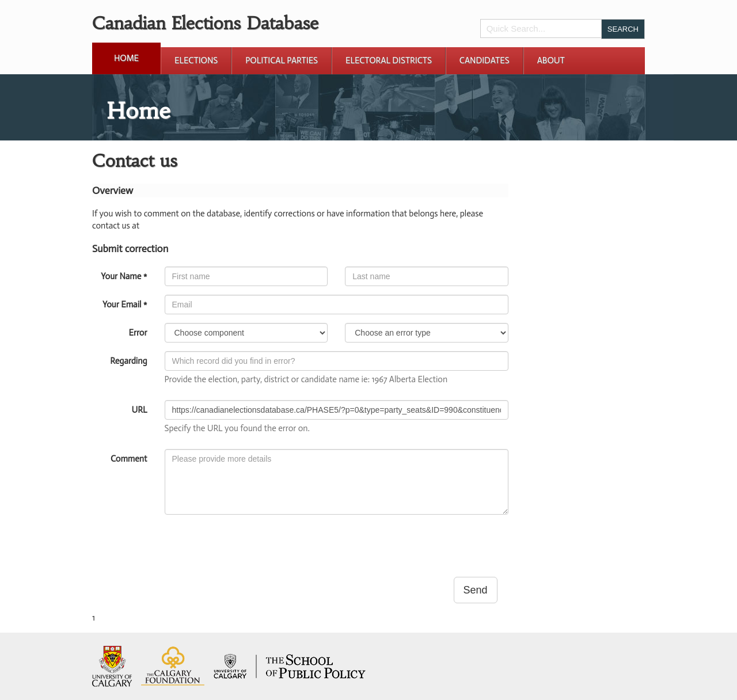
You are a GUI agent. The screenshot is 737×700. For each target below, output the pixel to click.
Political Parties (282, 60)
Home (126, 58)
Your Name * (124, 276)
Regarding (128, 361)
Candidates (485, 60)
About (551, 60)
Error (138, 333)
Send (476, 590)
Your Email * (125, 305)
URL (140, 410)
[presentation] (252, 546)
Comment (129, 459)
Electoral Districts (389, 60)
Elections (196, 60)
